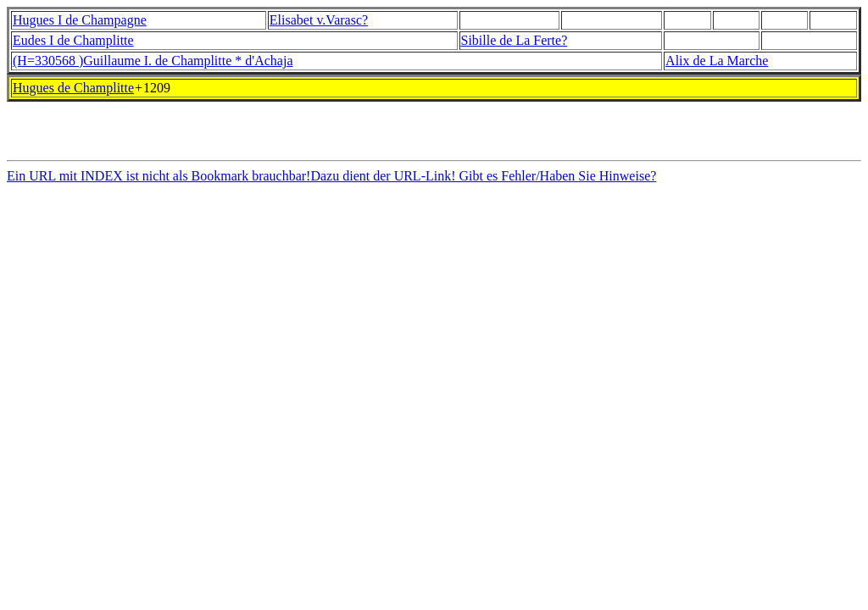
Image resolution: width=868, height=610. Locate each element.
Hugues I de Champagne (80, 20)
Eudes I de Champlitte (73, 40)
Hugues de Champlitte (73, 88)
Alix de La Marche (717, 61)
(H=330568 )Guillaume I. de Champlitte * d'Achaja (153, 61)
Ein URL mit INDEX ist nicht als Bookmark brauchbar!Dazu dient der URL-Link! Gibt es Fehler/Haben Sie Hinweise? (331, 181)
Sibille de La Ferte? (515, 40)
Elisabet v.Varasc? (319, 20)
